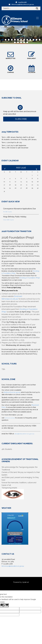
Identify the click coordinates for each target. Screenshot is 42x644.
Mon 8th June (8, 220)
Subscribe (21, 119)
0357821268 (22, 2)
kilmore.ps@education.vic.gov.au (23, 4)
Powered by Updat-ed (21, 582)
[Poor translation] (6, 605)
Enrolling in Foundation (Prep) (30, 278)
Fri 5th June (7, 212)
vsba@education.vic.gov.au (24, 434)
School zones (10, 418)
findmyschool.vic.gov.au (12, 392)
